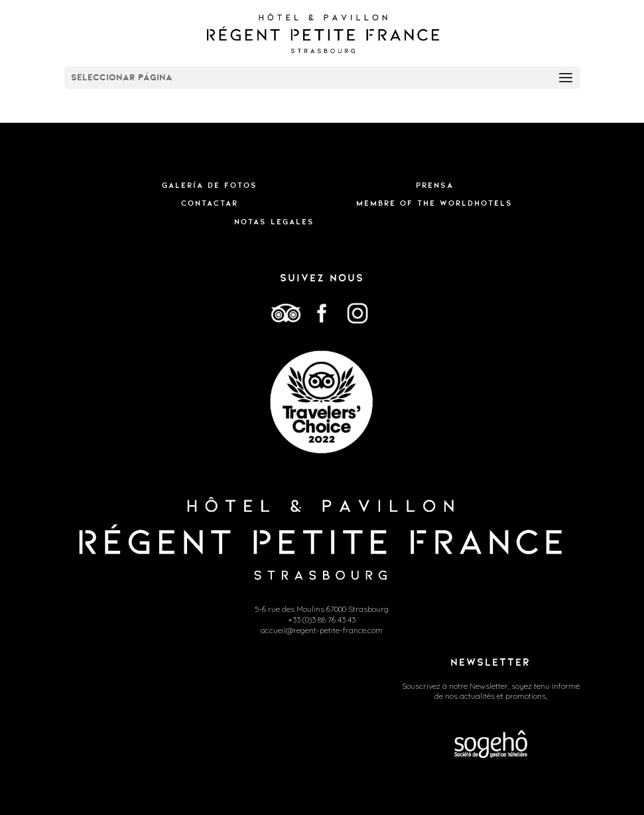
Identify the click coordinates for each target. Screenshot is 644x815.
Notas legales (274, 222)
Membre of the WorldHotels (434, 203)
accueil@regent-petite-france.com (322, 630)
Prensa (435, 185)
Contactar (210, 203)
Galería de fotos (210, 185)
